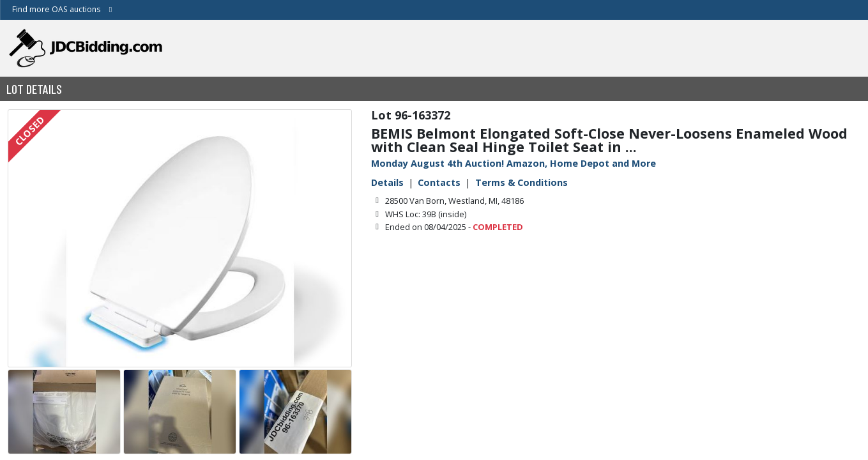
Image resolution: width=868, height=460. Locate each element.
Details (387, 182)
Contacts (439, 182)
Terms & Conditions (522, 182)
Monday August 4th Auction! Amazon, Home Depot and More (514, 163)
